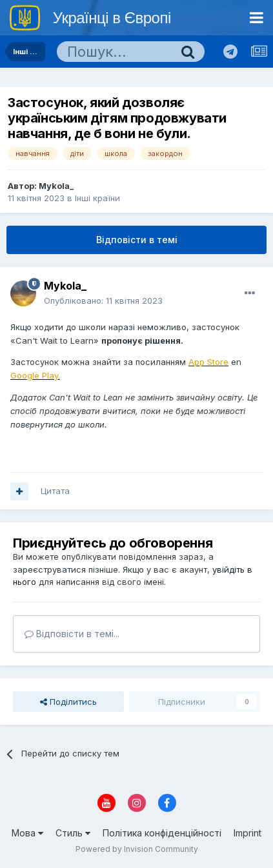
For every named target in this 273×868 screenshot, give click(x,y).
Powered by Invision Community (137, 849)
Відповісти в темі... (72, 634)
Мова (27, 833)
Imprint (248, 833)
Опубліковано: (103, 301)
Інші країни (97, 198)
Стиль (73, 833)
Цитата (55, 491)
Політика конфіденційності (162, 833)
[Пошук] (114, 52)
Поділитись (68, 702)
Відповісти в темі (137, 240)
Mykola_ (56, 186)
